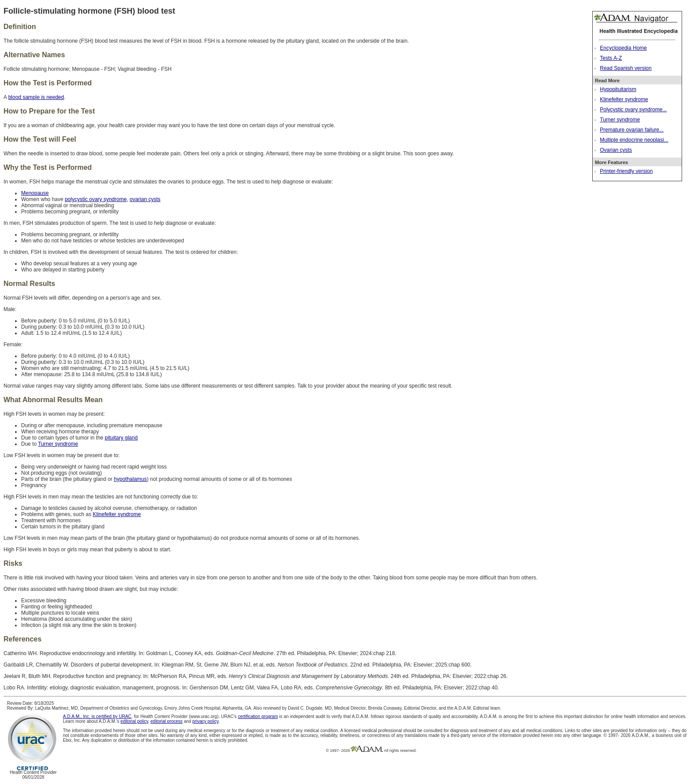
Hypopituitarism (618, 89)
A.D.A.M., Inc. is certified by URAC (97, 716)
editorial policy (134, 721)
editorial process (167, 721)
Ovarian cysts (616, 150)
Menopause (35, 193)
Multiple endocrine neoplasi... (634, 140)
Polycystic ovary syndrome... (633, 110)
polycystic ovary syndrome (96, 199)
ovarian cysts (145, 199)
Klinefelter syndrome (624, 99)
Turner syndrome (620, 120)
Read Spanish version (626, 68)
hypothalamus (130, 479)
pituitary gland (121, 438)
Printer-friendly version (626, 171)
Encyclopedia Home (623, 48)
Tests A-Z (611, 58)
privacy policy (205, 721)
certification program (258, 716)
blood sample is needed (36, 97)
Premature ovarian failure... (632, 130)
